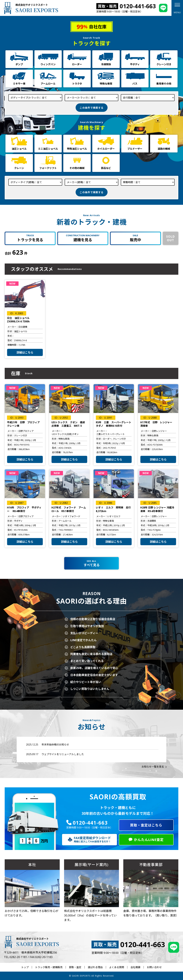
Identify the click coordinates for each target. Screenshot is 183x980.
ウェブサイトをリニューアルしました (63, 754)
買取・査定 (75, 967)
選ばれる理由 (95, 967)
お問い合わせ (154, 967)
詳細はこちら (25, 352)
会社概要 (135, 967)
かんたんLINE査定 (149, 840)
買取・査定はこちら (146, 825)
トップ (25, 967)
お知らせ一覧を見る (153, 767)
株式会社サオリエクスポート (31, 8)
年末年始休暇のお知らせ (55, 745)
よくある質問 (117, 967)
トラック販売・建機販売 (49, 967)
